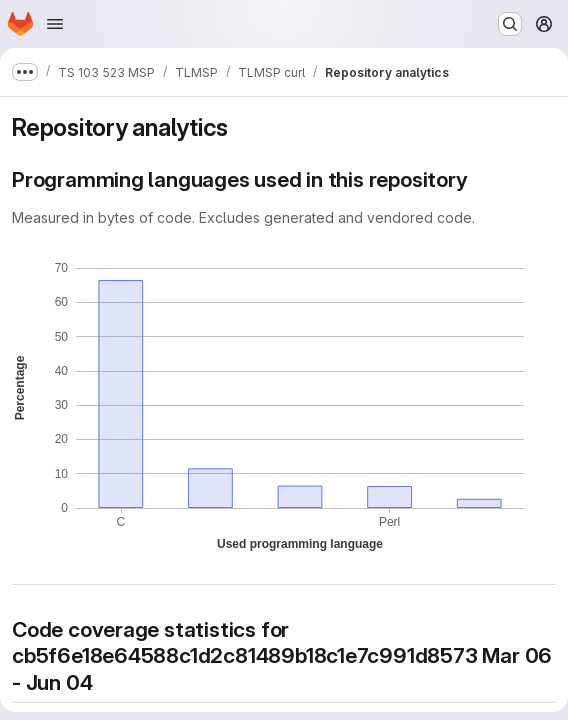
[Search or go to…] (510, 24)
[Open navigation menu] (55, 24)
